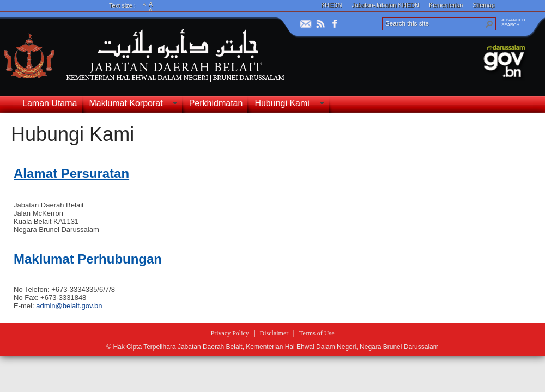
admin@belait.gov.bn (69, 306)
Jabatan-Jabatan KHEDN (386, 5)
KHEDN (332, 5)
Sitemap (483, 5)
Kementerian (446, 5)
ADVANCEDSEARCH (513, 22)
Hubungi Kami (72, 134)
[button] (489, 24)
